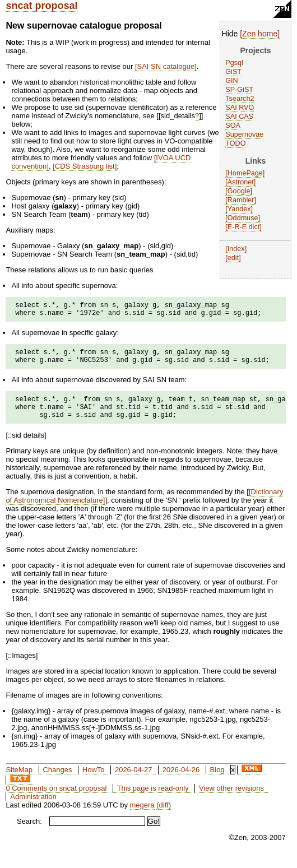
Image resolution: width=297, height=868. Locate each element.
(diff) (164, 817)
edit (233, 258)
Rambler (241, 200)
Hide (230, 34)
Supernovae (244, 134)
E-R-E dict (243, 227)
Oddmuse (243, 218)
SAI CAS (239, 117)
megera (142, 817)
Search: (29, 833)
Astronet (241, 182)
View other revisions (231, 800)
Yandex (239, 209)
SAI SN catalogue (166, 66)
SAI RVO (240, 108)
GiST (233, 72)
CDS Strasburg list (85, 166)
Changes (57, 781)
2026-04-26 (181, 781)
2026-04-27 (134, 781)
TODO (235, 143)
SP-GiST (239, 90)
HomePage (245, 173)
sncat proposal (41, 6)
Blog (217, 781)
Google (239, 191)
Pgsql (234, 63)
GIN (231, 81)
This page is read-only (153, 800)
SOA (233, 126)
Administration (33, 808)
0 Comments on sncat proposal (56, 800)
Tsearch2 (240, 99)
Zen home (260, 34)
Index (236, 249)
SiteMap (19, 781)
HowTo (94, 781)
